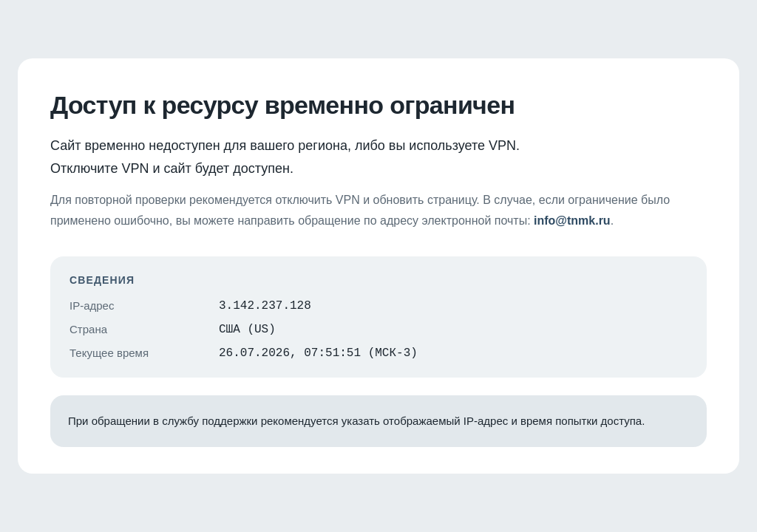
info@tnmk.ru (572, 216)
